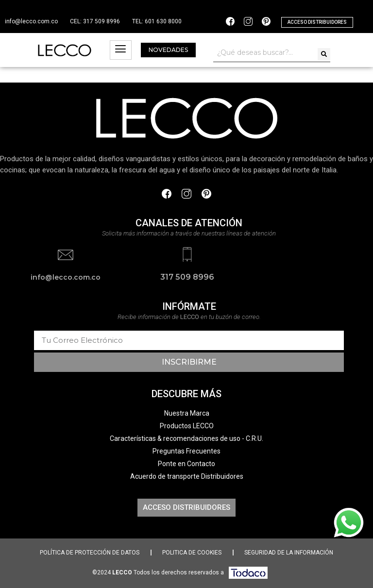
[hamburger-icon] (121, 50)
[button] (317, 22)
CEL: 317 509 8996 (95, 21)
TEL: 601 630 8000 (157, 21)
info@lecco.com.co (31, 21)
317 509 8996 (187, 277)
